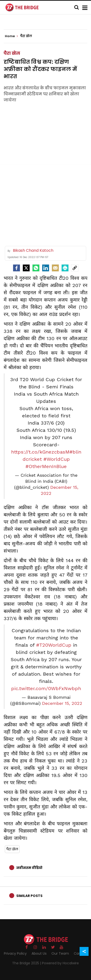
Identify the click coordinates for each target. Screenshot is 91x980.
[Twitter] (26, 268)
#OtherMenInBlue (46, 466)
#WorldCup (57, 459)
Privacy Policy (15, 953)
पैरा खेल (12, 53)
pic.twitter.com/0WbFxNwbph (46, 688)
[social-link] (75, 268)
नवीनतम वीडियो (29, 868)
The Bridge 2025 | (27, 963)
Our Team (60, 953)
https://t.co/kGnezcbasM (40, 452)
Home (11, 36)
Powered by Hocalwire (60, 963)
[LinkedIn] (46, 268)
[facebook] (17, 268)
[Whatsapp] (36, 268)
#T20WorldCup (54, 645)
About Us (39, 953)
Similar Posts (29, 896)
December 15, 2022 (62, 703)
